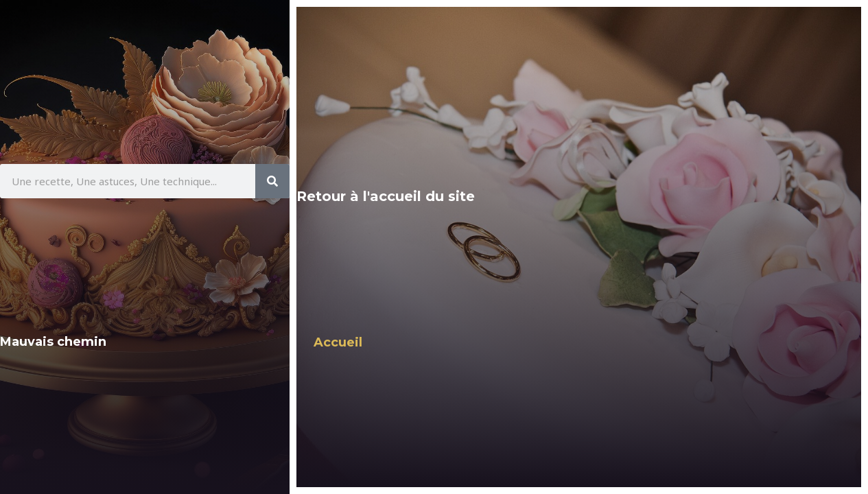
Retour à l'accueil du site (386, 196)
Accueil (338, 342)
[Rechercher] (272, 181)
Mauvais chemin (53, 342)
